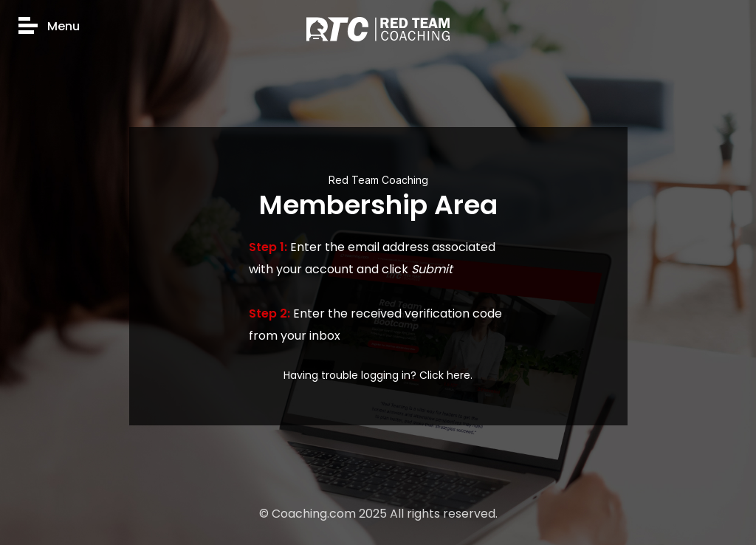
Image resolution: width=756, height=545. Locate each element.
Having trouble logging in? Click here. (378, 375)
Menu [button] (49, 27)
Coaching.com (314, 514)
